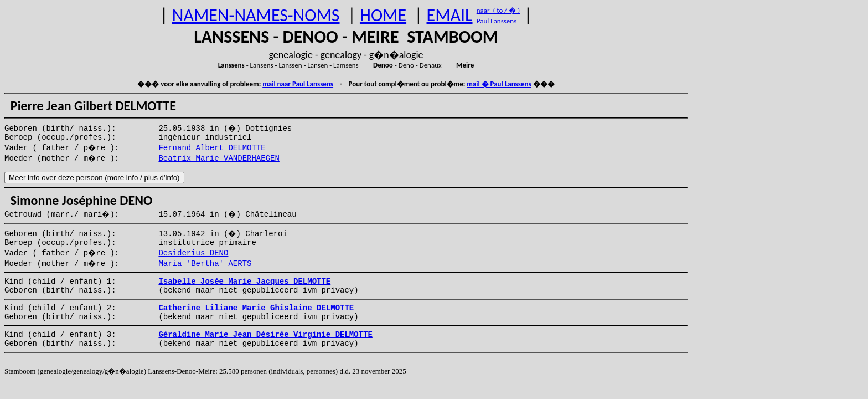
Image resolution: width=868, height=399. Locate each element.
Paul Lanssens (497, 21)
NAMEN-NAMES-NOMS (256, 15)
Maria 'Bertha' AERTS (205, 264)
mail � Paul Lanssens (499, 84)
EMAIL (450, 15)
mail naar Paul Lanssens (298, 84)
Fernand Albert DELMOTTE (212, 148)
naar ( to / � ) (498, 10)
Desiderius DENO (193, 253)
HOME (383, 15)
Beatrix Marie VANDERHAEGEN (219, 158)
